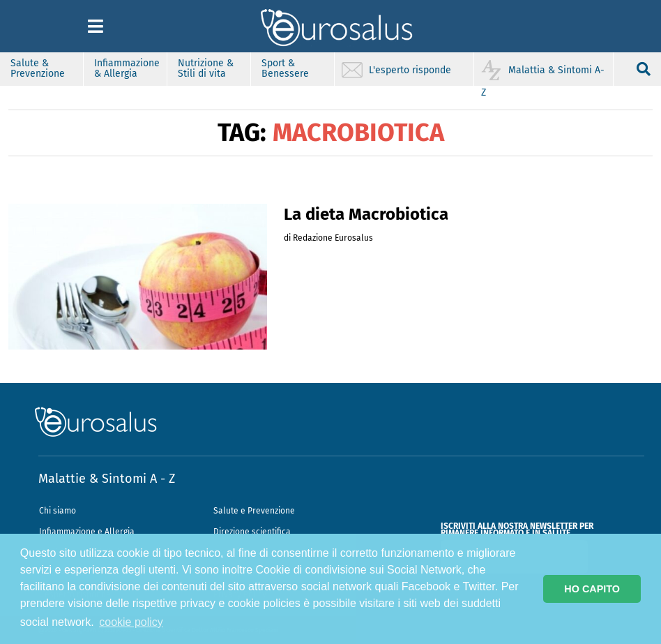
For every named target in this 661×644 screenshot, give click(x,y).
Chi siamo (58, 511)
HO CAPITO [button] (592, 589)
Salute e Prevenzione (254, 511)
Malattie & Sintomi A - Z (107, 479)
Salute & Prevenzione (38, 68)
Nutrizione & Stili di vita (206, 68)
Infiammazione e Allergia (87, 532)
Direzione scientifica (252, 532)
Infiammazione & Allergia (127, 68)
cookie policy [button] (131, 622)
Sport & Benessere (285, 68)
